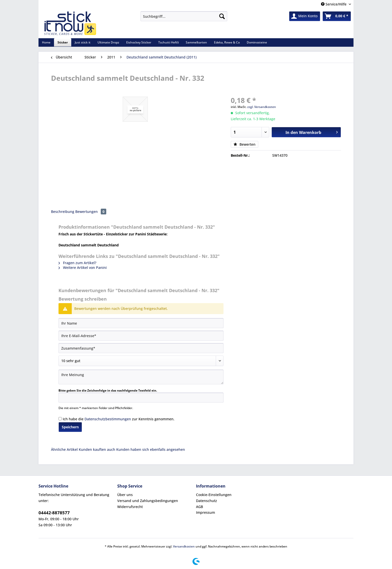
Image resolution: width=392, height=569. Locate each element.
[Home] (46, 42)
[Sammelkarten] (196, 42)
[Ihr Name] (141, 323)
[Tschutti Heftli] (168, 42)
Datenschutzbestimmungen (108, 419)
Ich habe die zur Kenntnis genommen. (119, 419)
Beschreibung (63, 212)
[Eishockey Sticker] (139, 42)
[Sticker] (63, 42)
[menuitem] (184, 19)
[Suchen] (222, 16)
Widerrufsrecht (130, 507)
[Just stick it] (83, 42)
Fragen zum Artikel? (77, 263)
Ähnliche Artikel (64, 449)
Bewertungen (91, 212)
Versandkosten (184, 546)
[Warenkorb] (337, 16)
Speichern (70, 427)
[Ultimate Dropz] (108, 42)
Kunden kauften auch (97, 449)
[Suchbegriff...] (184, 16)
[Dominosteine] (257, 42)
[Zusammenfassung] (141, 348)
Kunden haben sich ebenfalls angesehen (151, 449)
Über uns (125, 495)
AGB (199, 507)
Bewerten (244, 144)
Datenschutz (206, 501)
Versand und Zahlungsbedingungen (148, 501)
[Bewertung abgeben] (141, 361)
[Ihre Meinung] (141, 377)
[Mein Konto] (305, 16)
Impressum (205, 512)
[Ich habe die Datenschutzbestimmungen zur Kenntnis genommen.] (60, 419)
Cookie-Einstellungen (214, 495)
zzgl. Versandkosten (262, 107)
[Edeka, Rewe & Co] (227, 42)
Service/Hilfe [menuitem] (334, 4)
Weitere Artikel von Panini (83, 268)
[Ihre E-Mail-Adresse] (141, 336)
